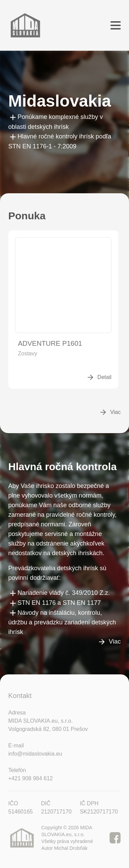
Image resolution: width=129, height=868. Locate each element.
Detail (99, 377)
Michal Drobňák (71, 848)
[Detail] (63, 285)
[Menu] (116, 25)
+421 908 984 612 (30, 778)
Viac (110, 412)
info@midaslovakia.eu (35, 754)
